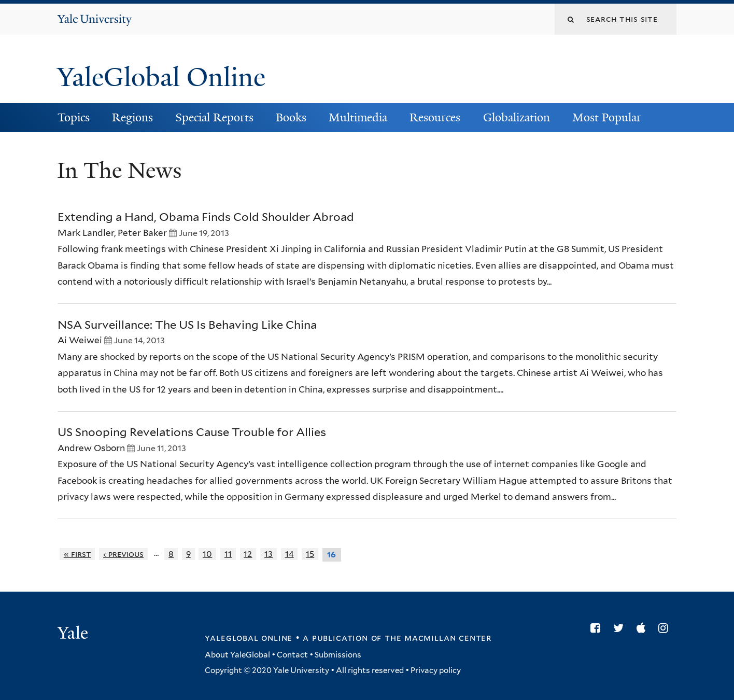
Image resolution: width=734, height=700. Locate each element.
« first (77, 554)
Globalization (517, 117)
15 (310, 554)
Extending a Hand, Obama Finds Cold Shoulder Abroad (206, 217)
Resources (435, 117)
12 (248, 554)
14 (290, 554)
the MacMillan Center (438, 638)
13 (269, 554)
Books (291, 117)
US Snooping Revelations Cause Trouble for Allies (192, 432)
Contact (292, 655)
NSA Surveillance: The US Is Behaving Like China (187, 325)
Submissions (338, 655)
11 (228, 554)
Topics (74, 117)
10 (207, 554)
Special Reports (214, 117)
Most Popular (607, 117)
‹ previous (123, 554)
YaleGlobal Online (161, 77)
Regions (132, 117)
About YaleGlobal (237, 655)
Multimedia (358, 117)
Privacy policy (436, 670)
